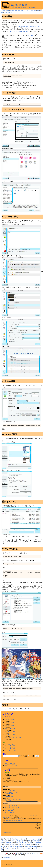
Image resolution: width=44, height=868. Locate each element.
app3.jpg (8, 843)
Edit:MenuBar (7, 832)
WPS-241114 (9, 794)
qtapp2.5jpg (17, 846)
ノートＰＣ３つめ (10, 747)
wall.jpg (11, 844)
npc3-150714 (8, 709)
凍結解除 (12, 11)
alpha (8, 861)
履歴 (19, 11)
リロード (27, 11)
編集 (8, 11)
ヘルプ (6, 12)
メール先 (7, 777)
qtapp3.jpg (33, 846)
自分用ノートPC (10, 735)
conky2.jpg (26, 844)
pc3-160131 (9, 811)
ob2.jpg (6, 848)
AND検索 (23, 756)
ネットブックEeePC (11, 750)
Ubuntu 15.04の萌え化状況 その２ (19, 32)
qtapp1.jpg (14, 839)
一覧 (35, 11)
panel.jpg (20, 848)
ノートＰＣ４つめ (10, 749)
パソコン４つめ (9, 726)
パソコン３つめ (9, 723)
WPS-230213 (9, 797)
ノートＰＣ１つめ (10, 746)
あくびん (30, 35)
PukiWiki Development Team (21, 863)
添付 (22, 11)
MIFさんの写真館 (10, 764)
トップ (3, 11)
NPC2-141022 (10, 809)
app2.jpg (35, 848)
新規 (32, 11)
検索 (38, 11)
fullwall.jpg (37, 843)
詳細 (24, 839)
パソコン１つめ (9, 744)
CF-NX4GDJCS (31, 816)
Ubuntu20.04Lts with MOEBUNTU (14, 820)
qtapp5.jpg (35, 841)
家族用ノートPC (10, 732)
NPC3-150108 (10, 812)
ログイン (10, 12)
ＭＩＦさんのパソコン (11, 792)
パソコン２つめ (9, 720)
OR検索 (31, 756)
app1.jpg (22, 843)
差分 (16, 11)
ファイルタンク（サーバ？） (13, 738)
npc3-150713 (19, 5)
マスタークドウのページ (12, 765)
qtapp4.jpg (30, 839)
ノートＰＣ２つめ (10, 729)
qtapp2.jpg (19, 841)
